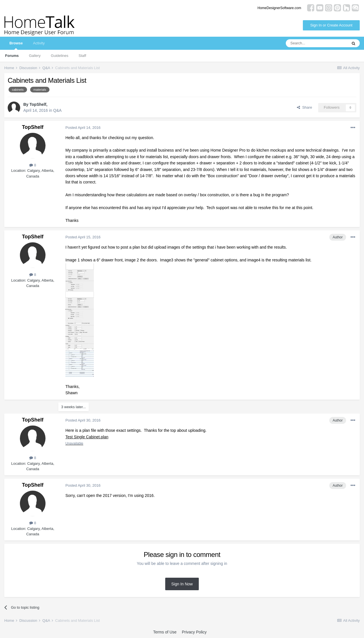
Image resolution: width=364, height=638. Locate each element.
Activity (39, 43)
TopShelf (38, 104)
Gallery (35, 56)
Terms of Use (165, 632)
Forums (12, 56)
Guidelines (60, 56)
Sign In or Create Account (331, 25)
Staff (82, 56)
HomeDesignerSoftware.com (279, 8)
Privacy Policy (194, 632)
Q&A (57, 110)
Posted (83, 128)
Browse (16, 45)
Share (304, 107)
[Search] (317, 43)
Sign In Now (182, 584)
